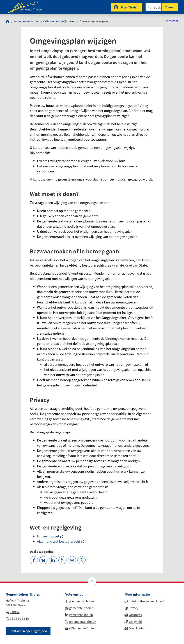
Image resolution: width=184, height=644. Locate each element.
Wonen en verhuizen (26, 21)
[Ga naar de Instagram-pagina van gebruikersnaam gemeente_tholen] (79, 608)
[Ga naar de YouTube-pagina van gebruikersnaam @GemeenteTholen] (80, 628)
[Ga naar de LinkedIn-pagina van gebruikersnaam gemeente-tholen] (79, 614)
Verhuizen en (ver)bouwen (59, 21)
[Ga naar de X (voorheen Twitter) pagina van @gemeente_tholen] (81, 621)
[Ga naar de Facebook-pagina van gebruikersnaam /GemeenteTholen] (80, 601)
